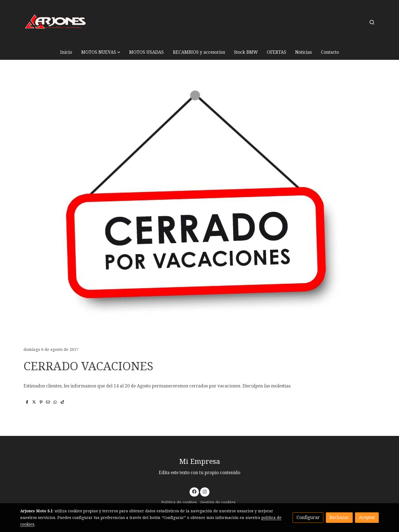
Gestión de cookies (218, 502)
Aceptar (367, 517)
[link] (56, 22)
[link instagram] (205, 491)
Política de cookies (179, 502)
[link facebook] (194, 491)
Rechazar (339, 517)
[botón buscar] (372, 22)
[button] (101, 52)
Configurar (308, 517)
